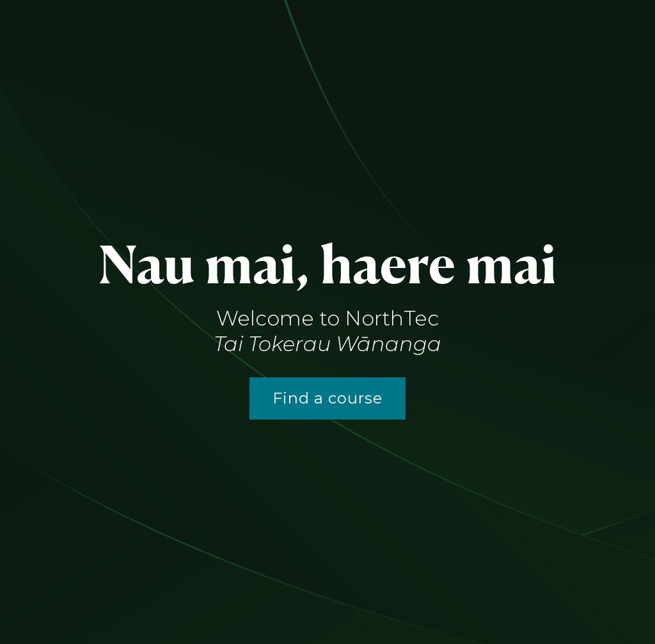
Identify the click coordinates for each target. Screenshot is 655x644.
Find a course (327, 398)
